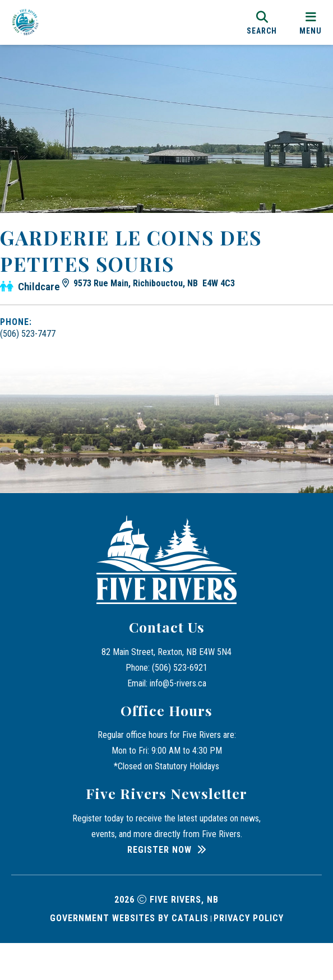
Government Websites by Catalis (129, 955)
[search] (262, 22)
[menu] (311, 22)
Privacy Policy (249, 955)
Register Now (159, 887)
